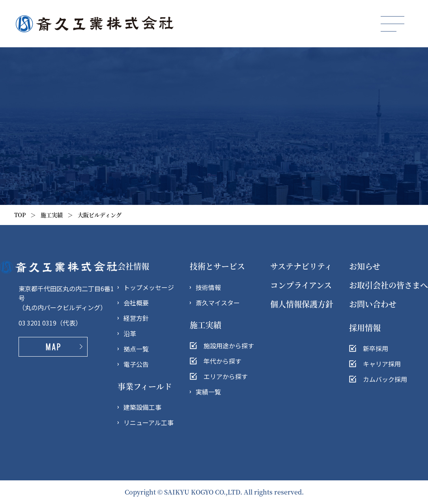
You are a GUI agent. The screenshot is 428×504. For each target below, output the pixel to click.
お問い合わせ (373, 304)
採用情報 (365, 328)
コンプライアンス (301, 285)
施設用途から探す (229, 346)
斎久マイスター (218, 303)
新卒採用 (376, 348)
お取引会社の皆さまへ (389, 285)
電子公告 (136, 364)
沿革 (130, 333)
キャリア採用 (382, 364)
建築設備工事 (142, 407)
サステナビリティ (301, 266)
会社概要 (136, 303)
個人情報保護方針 (302, 304)
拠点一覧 (136, 349)
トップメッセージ (149, 287)
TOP (20, 215)
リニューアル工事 (149, 422)
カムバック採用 (385, 379)
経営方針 (136, 318)
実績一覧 (208, 392)
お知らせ (365, 266)
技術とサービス (217, 266)
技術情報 (208, 287)
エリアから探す (226, 376)
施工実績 (52, 215)
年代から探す (222, 361)
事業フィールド (145, 386)
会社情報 (133, 266)
